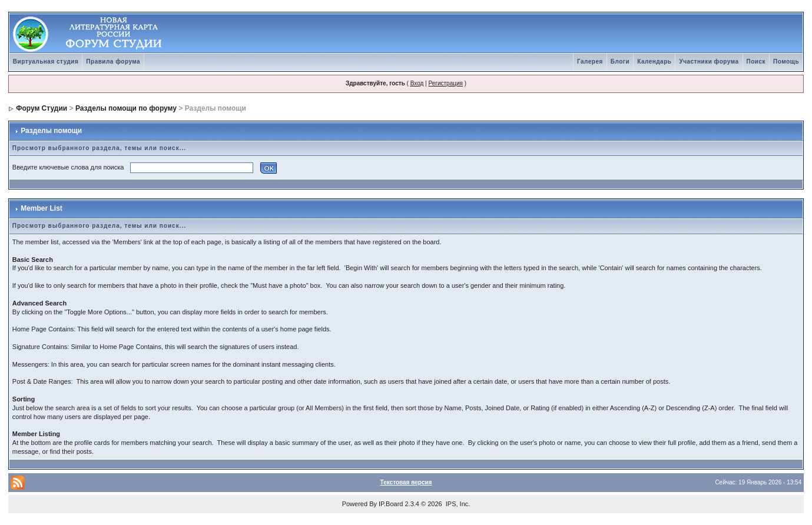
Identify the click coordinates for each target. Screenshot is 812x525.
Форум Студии (42, 108)
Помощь (786, 62)
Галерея (590, 62)
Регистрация (445, 83)
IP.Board (391, 504)
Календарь (654, 62)
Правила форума (113, 62)
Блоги (620, 62)
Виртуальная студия (46, 62)
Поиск (756, 62)
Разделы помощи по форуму (126, 108)
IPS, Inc (457, 504)
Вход (417, 83)
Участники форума (709, 62)
